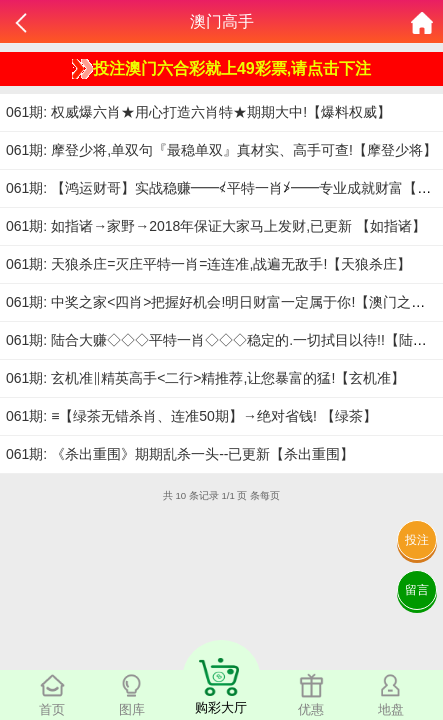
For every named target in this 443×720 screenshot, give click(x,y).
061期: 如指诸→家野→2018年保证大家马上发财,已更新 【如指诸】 (216, 226)
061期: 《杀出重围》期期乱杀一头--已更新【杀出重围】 (180, 454)
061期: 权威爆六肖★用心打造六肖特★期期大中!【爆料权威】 (198, 112)
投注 (417, 540)
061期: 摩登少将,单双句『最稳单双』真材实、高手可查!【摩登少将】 (221, 150)
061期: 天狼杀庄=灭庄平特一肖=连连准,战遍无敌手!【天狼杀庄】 (208, 264)
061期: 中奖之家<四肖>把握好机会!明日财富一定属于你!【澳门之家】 (222, 302)
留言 (417, 590)
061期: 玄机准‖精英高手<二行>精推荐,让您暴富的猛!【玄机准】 (205, 378)
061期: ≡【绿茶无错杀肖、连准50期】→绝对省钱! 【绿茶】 (191, 416)
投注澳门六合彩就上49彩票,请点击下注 (221, 69)
